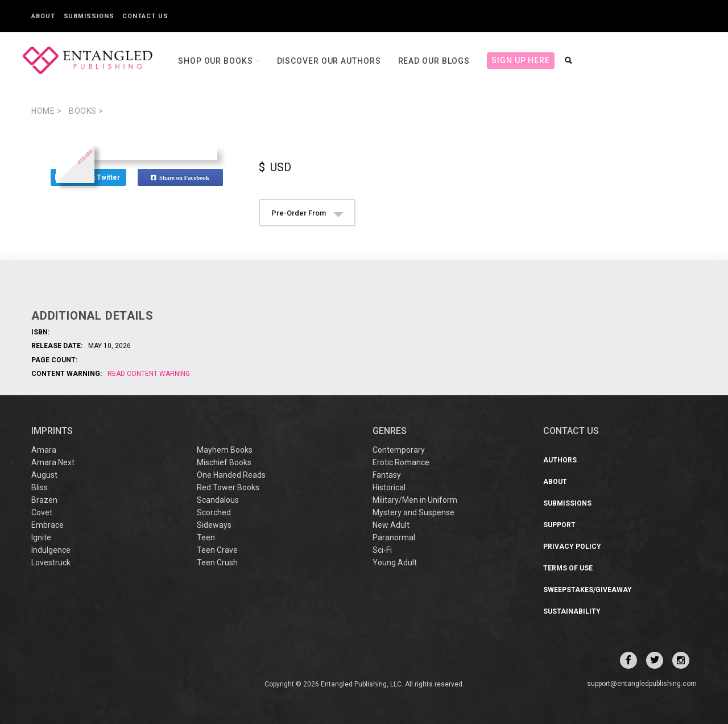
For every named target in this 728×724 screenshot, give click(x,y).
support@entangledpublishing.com (642, 684)
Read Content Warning (149, 374)
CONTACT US (571, 431)
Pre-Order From (307, 213)
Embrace (47, 525)
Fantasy (387, 475)
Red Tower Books (228, 487)
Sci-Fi (382, 550)
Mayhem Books (225, 450)
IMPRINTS (52, 431)
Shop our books (217, 61)
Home (46, 111)
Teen (206, 537)
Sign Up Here (521, 60)
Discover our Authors (329, 61)
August (44, 475)
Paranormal (394, 537)
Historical (389, 487)
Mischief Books (224, 462)
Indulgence (51, 550)
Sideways (214, 525)
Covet (42, 512)
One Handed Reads (231, 475)
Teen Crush (217, 562)
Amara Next (53, 462)
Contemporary (399, 450)
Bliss (40, 487)
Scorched (214, 512)
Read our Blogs (434, 61)
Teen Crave (217, 550)
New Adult (391, 525)
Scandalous (218, 500)
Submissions (89, 16)
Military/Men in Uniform (415, 500)
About (43, 16)
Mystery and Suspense (413, 512)
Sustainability (572, 611)
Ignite (41, 537)
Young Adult (395, 562)
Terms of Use (568, 568)
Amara (44, 450)
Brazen (44, 500)
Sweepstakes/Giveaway (588, 590)
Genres (390, 431)
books (86, 111)
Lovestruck (51, 562)
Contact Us (145, 16)
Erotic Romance (401, 462)
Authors (560, 460)
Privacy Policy (572, 547)
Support (559, 525)
